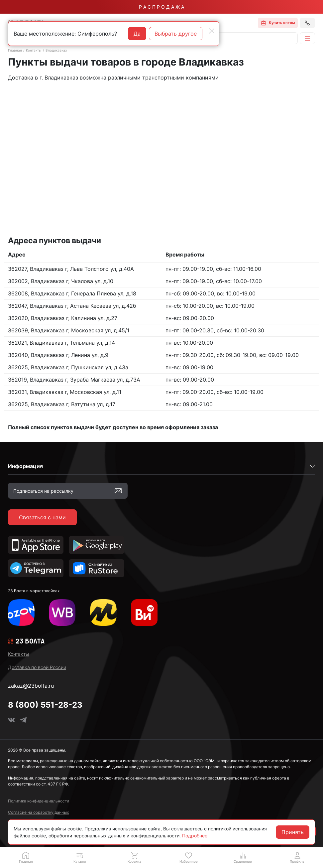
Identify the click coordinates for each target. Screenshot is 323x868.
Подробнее (195, 836)
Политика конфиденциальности (39, 801)
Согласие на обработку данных (38, 812)
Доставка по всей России (37, 667)
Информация (25, 466)
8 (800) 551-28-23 (45, 705)
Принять (293, 832)
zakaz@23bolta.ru (31, 686)
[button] (80, 857)
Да (137, 34)
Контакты (34, 50)
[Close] (212, 31)
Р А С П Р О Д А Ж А (161, 7)
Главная (15, 50)
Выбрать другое (176, 34)
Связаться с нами (42, 517)
